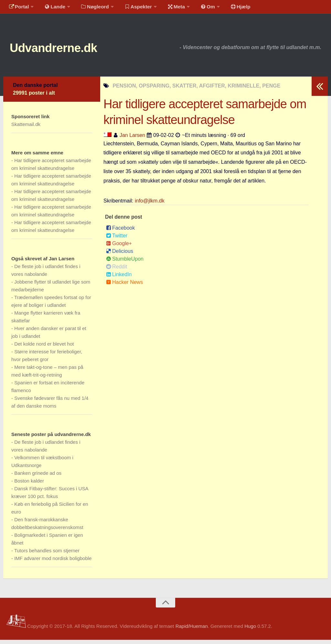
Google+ (119, 248)
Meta (170, 8)
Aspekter (134, 8)
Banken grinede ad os (38, 477)
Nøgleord (91, 8)
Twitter (117, 240)
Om (200, 8)
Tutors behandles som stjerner (47, 555)
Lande (53, 8)
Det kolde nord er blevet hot (44, 348)
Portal (18, 8)
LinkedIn (119, 279)
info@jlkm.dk (150, 205)
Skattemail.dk (26, 128)
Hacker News (124, 287)
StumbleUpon (125, 263)
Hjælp (231, 8)
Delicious (120, 256)
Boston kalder (29, 485)
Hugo (250, 631)
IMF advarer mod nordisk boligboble (53, 562)
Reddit (117, 271)
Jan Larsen (132, 139)
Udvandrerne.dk (60, 52)
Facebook (120, 232)
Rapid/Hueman (192, 631)
